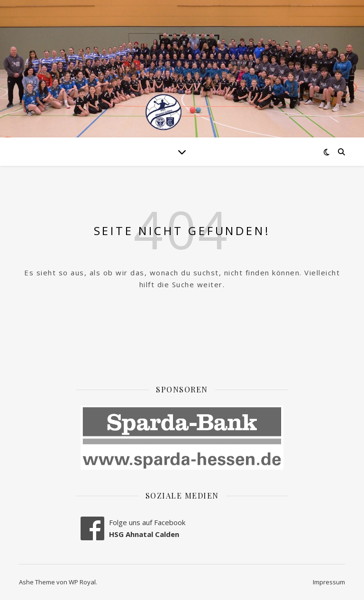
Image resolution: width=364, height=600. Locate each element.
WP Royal (82, 582)
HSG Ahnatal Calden (144, 534)
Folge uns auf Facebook (147, 522)
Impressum (329, 582)
